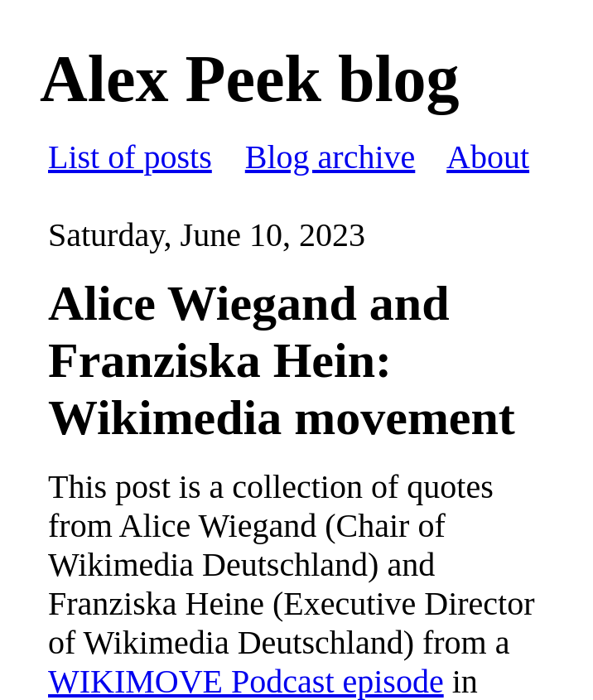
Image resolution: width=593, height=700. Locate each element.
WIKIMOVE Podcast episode (246, 681)
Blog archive (330, 157)
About (488, 157)
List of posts (130, 157)
